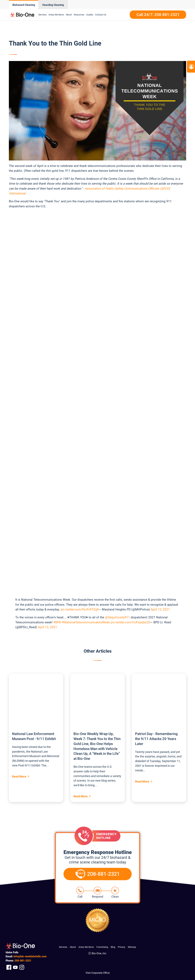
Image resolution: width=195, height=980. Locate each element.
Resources (79, 15)
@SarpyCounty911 (117, 617)
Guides (90, 15)
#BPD (57, 622)
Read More (19, 776)
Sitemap (132, 947)
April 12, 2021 (160, 609)
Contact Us (101, 15)
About (69, 15)
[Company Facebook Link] (9, 967)
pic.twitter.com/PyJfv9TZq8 (80, 609)
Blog (113, 947)
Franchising (102, 947)
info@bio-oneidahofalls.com (30, 956)
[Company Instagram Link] (22, 967)
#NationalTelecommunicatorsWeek (86, 622)
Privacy (122, 947)
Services (42, 15)
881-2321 (23, 961)
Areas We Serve (56, 15)
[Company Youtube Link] (15, 967)
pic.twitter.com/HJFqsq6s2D (130, 622)
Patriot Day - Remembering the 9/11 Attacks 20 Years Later (156, 739)
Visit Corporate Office (98, 973)
